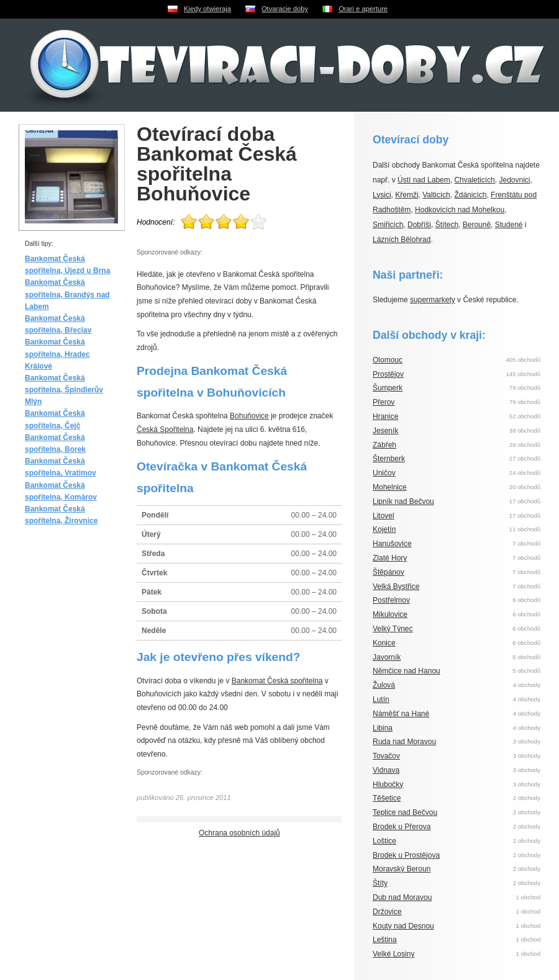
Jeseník (385, 431)
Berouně (477, 225)
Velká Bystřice (396, 587)
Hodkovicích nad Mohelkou (460, 210)
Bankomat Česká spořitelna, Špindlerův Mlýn (64, 390)
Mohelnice (390, 487)
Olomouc (388, 360)
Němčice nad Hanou (407, 671)
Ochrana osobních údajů (239, 833)
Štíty (380, 883)
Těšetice (387, 798)
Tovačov (386, 756)
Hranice (385, 416)
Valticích (436, 195)
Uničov (384, 473)
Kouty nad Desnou (403, 926)
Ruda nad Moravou (404, 742)
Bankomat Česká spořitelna (277, 681)
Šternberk (389, 459)
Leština (385, 940)
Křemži (407, 195)
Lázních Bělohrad (402, 240)
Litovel (384, 516)
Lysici (382, 195)
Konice (384, 643)
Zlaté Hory (390, 558)
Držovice (387, 912)
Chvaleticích (474, 180)
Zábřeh (384, 445)
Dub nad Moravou (402, 897)
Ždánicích (470, 195)
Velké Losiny (393, 954)
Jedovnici (514, 180)
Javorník (387, 657)
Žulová (384, 685)
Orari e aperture (363, 9)
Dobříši (419, 225)
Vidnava (386, 770)
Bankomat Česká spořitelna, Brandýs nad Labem (67, 294)
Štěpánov (389, 572)
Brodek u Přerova (402, 827)
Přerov (384, 402)
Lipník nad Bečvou (403, 501)
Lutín (381, 699)
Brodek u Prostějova (406, 855)
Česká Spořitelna (165, 429)
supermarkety (433, 300)
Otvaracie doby (285, 9)
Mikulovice (390, 614)
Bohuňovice (249, 416)
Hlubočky (388, 784)
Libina (383, 728)
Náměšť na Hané (401, 714)
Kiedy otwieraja (207, 9)
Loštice (384, 841)
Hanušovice (392, 544)
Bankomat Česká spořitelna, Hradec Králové (57, 354)
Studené (509, 225)
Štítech (447, 225)
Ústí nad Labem (424, 180)
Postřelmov (391, 600)
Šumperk (388, 388)
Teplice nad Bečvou (405, 812)
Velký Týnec (393, 629)
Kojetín (384, 529)
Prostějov (388, 374)
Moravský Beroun (402, 869)
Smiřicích (388, 225)
